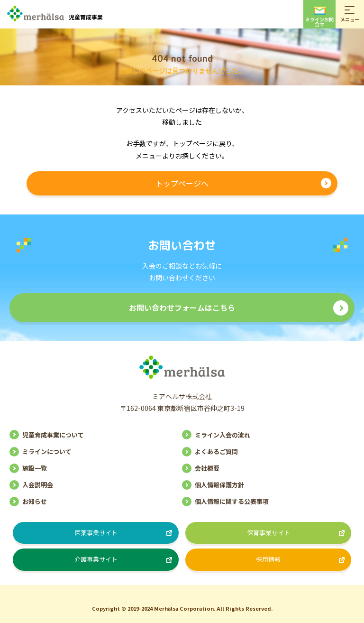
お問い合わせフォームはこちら (182, 307)
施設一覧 (35, 468)
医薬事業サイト (96, 533)
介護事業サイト (96, 559)
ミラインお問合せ (319, 17)
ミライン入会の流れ (223, 435)
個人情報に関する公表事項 (232, 501)
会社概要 (207, 468)
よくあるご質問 (216, 451)
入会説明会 (38, 485)
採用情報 (268, 559)
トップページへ (182, 183)
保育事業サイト (268, 533)
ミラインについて (47, 451)
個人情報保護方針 (219, 485)
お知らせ (35, 501)
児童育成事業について (53, 435)
